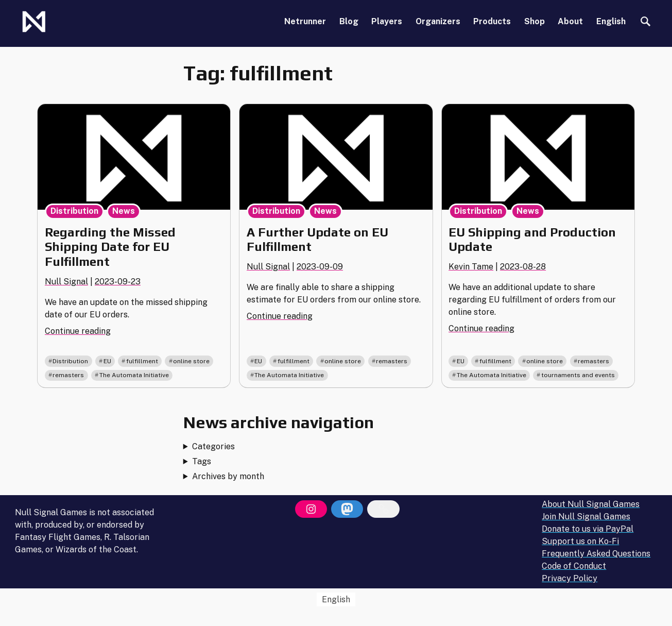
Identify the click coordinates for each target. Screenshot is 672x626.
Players (387, 21)
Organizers (438, 21)
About (570, 21)
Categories (213, 446)
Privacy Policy (570, 578)
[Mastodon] (347, 509)
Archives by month (228, 476)
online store (191, 361)
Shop (535, 21)
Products (492, 21)
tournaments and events (578, 375)
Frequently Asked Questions (596, 554)
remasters (68, 375)
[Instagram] (311, 509)
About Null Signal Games (591, 504)
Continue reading (78, 331)
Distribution (74, 211)
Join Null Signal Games (586, 517)
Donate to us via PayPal (588, 529)
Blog (349, 21)
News (124, 211)
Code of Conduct (574, 566)
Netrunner (305, 21)
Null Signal (66, 282)
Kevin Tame (471, 267)
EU (107, 361)
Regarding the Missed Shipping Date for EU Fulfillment (110, 247)
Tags (202, 461)
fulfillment (142, 361)
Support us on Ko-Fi (580, 541)
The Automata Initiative (134, 375)
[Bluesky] (383, 509)
